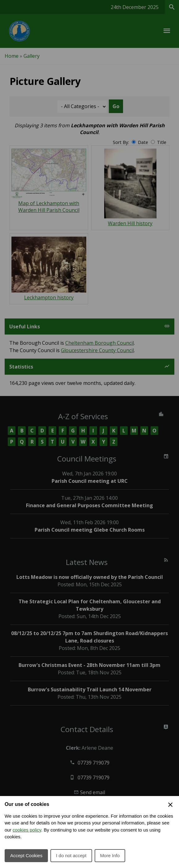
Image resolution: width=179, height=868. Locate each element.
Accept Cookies (26, 855)
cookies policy (27, 830)
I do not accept (71, 855)
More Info (110, 855)
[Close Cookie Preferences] (170, 805)
